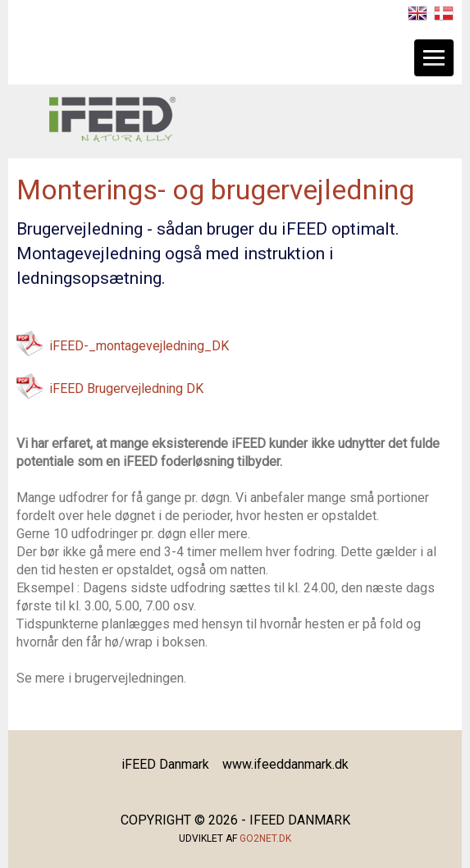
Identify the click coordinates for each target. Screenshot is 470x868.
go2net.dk (265, 838)
